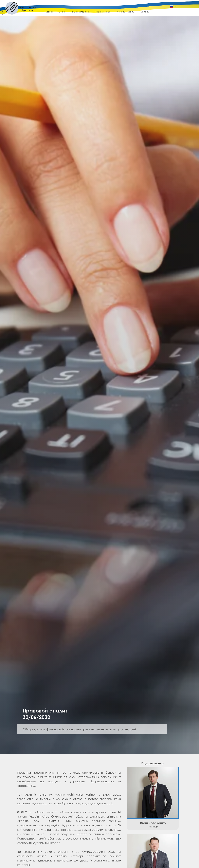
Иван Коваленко (153, 823)
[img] (18, 10)
